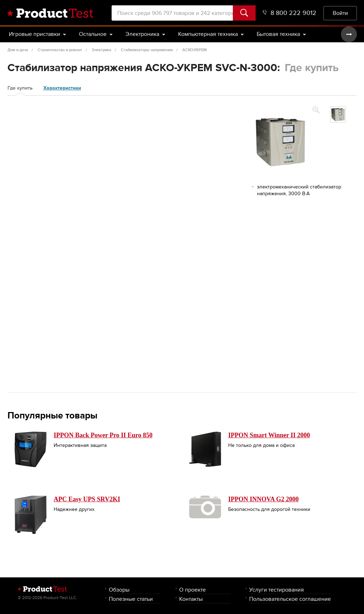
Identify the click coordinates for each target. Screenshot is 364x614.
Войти (340, 13)
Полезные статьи (131, 599)
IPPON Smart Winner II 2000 (269, 435)
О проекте (192, 590)
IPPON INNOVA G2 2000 (263, 499)
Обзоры (119, 590)
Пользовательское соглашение (290, 599)
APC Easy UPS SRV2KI (87, 499)
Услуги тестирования (277, 590)
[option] (338, 114)
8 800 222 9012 (290, 13)
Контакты (191, 599)
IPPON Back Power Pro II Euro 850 (103, 435)
